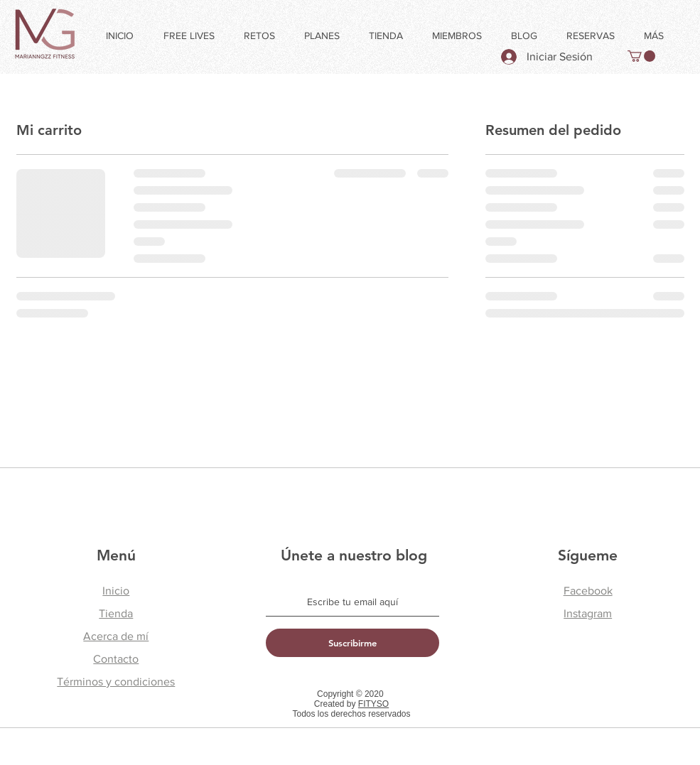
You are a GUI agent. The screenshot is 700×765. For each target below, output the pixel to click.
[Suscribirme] (352, 643)
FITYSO (373, 704)
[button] (641, 56)
